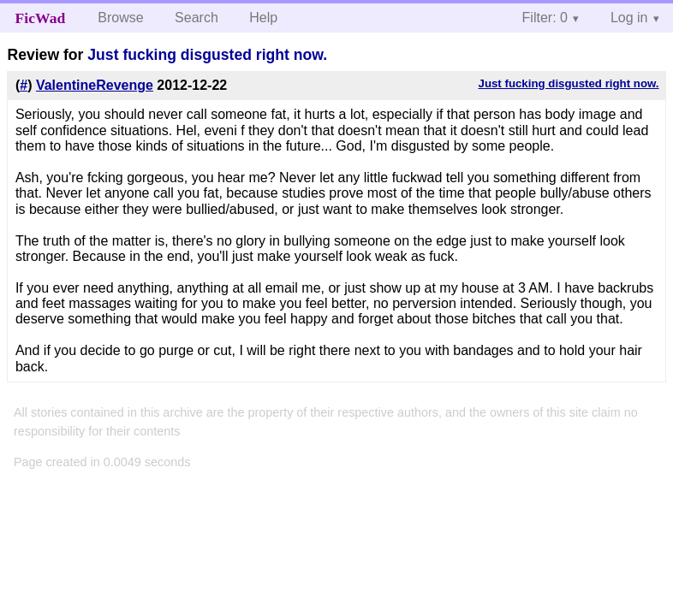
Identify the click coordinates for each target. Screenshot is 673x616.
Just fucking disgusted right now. (207, 55)
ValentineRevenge (95, 85)
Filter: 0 (545, 18)
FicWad (41, 18)
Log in (629, 18)
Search (197, 18)
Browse (120, 18)
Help (263, 18)
